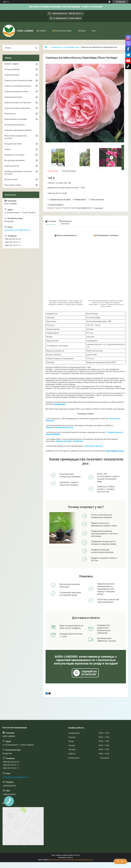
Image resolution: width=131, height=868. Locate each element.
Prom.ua (77, 855)
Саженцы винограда (13, 97)
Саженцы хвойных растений (16, 91)
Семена (8, 149)
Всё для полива (11, 179)
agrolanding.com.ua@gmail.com (17, 230)
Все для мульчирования (15, 160)
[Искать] (36, 48)
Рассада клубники (12, 69)
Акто (66, 441)
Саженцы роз (57, 47)
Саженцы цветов (12, 166)
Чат (120, 861)
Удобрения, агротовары (14, 155)
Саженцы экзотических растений (18, 80)
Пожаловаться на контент (59, 860)
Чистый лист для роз (94, 446)
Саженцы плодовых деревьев (17, 108)
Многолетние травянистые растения (16, 137)
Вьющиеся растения (13, 144)
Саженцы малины (12, 75)
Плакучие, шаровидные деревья (18, 130)
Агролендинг (60, 404)
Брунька (60, 441)
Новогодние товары (13, 185)
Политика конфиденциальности (81, 860)
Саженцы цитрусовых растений (18, 86)
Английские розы (72, 47)
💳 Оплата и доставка (62, 31)
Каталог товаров (12, 64)
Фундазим (78, 441)
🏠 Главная (41, 31)
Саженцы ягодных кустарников (18, 103)
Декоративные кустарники (16, 119)
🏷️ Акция (82, 31)
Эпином (49, 427)
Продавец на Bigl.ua (65, 857)
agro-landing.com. (114, 451)
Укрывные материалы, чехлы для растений (18, 173)
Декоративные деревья (15, 125)
